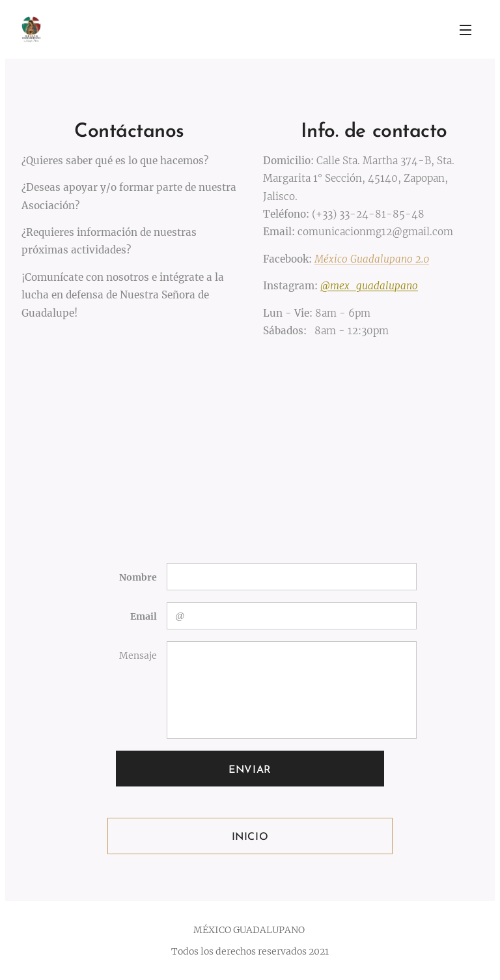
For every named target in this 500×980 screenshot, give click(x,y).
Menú (465, 30)
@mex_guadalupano (369, 286)
